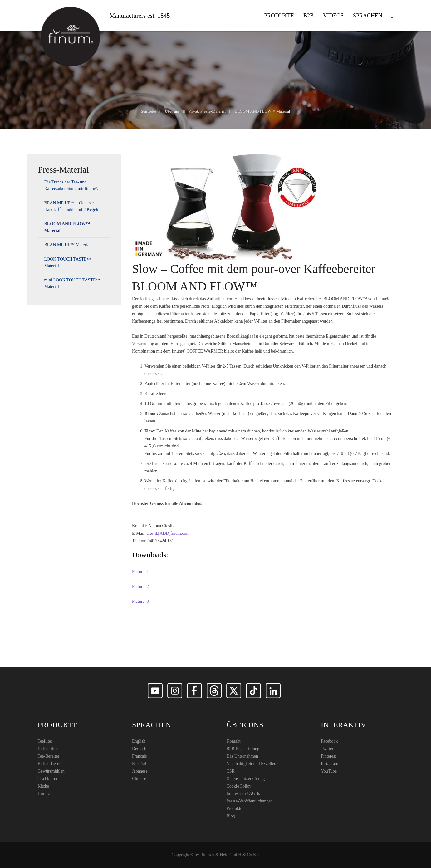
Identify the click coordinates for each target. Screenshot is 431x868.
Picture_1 (140, 571)
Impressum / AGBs (243, 794)
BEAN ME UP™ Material (68, 245)
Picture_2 (140, 586)
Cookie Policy (239, 786)
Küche (44, 786)
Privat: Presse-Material (207, 111)
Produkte (235, 809)
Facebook (329, 741)
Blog (231, 816)
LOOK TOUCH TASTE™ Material (68, 262)
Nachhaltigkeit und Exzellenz (252, 764)
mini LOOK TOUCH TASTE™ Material (72, 283)
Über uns (172, 111)
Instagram (330, 764)
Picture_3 (140, 601)
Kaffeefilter (48, 749)
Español (139, 764)
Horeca (44, 794)
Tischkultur (48, 779)
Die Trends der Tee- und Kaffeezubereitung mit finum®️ (71, 185)
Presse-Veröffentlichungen (250, 801)
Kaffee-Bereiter (51, 764)
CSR (231, 771)
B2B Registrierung (243, 749)
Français (139, 756)
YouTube (329, 771)
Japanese (140, 771)
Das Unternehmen (242, 756)
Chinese (139, 779)
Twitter (327, 749)
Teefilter (45, 741)
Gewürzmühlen (51, 771)
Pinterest (328, 756)
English (139, 741)
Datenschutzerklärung (246, 779)
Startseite (149, 111)
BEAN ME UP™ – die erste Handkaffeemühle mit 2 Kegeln (72, 206)
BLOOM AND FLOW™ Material (67, 227)
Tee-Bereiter (49, 756)
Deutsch (139, 749)
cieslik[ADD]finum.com (168, 533)
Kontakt (234, 741)
